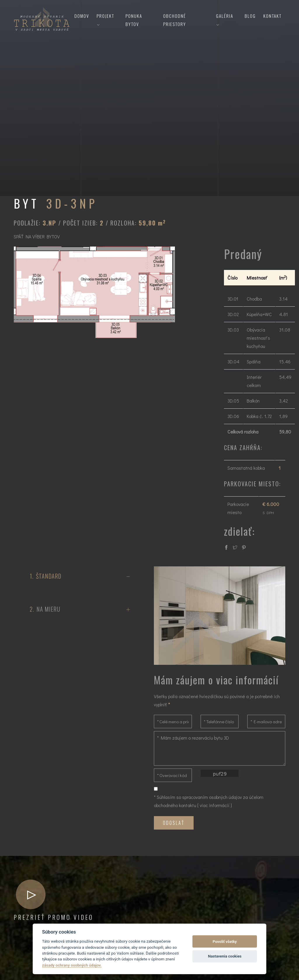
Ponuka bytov (134, 20)
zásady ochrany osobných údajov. (72, 965)
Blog (250, 16)
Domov (82, 16)
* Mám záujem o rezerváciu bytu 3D (220, 748)
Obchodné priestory (175, 20)
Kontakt (272, 16)
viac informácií (215, 805)
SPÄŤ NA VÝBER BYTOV (37, 236)
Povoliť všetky (225, 942)
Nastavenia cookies (225, 956)
